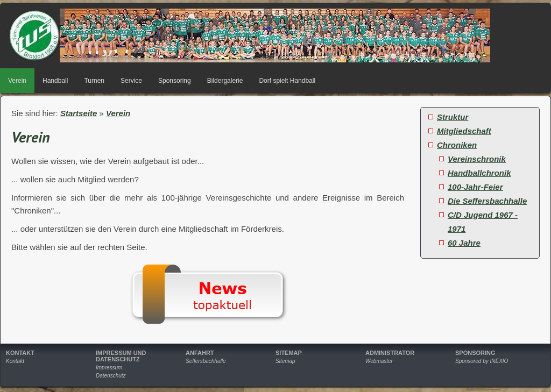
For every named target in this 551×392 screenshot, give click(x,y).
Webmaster (379, 361)
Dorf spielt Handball (287, 81)
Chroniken (457, 145)
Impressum (109, 368)
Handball (55, 81)
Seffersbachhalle (206, 361)
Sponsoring (175, 81)
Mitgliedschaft (464, 131)
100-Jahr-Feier (475, 187)
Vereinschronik (477, 159)
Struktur (453, 117)
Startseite (79, 113)
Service (131, 81)
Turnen (94, 81)
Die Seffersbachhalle (487, 201)
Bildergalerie (225, 81)
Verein (17, 81)
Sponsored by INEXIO (482, 361)
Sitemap (285, 361)
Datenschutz (111, 376)
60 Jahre (464, 243)
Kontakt (15, 361)
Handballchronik (479, 173)
